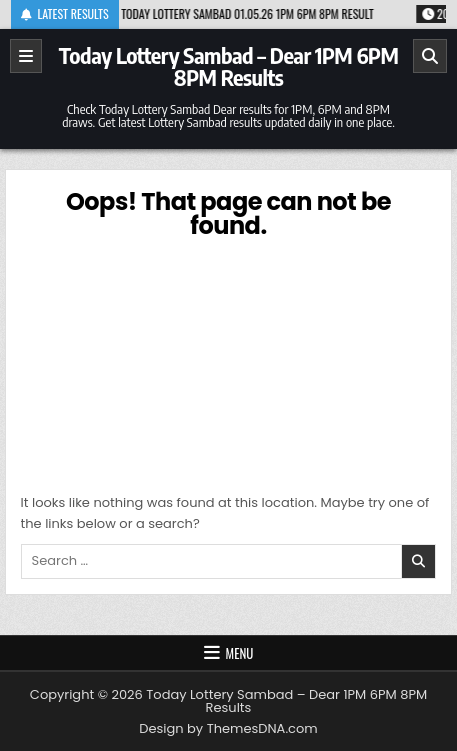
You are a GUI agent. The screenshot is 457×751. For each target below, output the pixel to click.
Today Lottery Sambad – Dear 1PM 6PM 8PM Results (229, 66)
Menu (240, 653)
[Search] (430, 56)
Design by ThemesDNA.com (228, 728)
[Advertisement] (229, 363)
